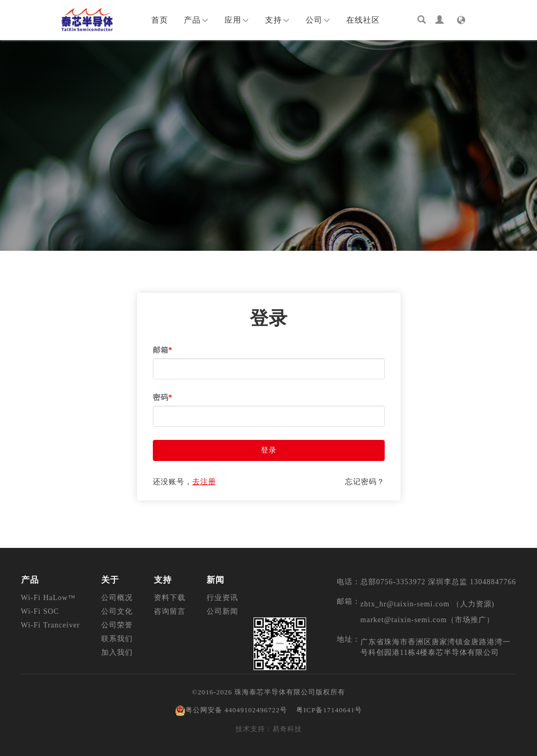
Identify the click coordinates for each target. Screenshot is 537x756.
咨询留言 (170, 611)
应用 (237, 20)
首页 (160, 20)
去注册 (204, 482)
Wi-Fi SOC (40, 611)
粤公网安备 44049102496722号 (231, 710)
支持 (277, 20)
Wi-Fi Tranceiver (51, 625)
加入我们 (117, 652)
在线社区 (363, 20)
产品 (196, 20)
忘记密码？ (365, 482)
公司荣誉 (117, 625)
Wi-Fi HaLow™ (48, 598)
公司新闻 (222, 611)
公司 (318, 20)
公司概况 (117, 598)
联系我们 (117, 639)
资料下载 (170, 598)
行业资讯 (222, 598)
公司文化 (117, 611)
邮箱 (163, 350)
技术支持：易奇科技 (269, 729)
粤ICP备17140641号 (329, 710)
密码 (163, 397)
